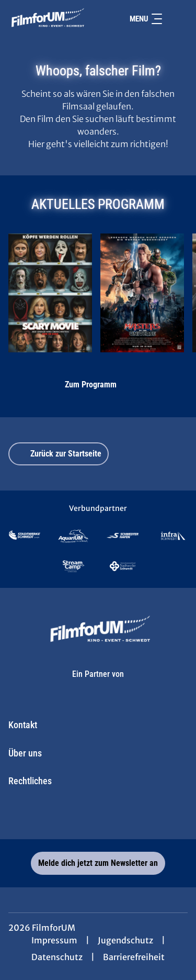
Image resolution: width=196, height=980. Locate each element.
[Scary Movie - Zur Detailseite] (50, 293)
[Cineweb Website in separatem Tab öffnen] (98, 684)
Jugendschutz (125, 940)
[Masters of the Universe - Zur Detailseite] (142, 293)
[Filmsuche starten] (177, 19)
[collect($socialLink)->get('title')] (75, 816)
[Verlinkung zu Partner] (25, 536)
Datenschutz (57, 957)
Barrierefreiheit (134, 957)
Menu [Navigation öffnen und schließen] (146, 19)
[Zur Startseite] (46, 19)
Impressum (54, 940)
